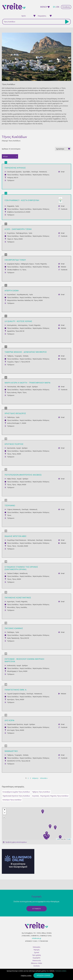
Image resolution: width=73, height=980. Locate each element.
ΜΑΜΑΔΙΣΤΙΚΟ (11, 751)
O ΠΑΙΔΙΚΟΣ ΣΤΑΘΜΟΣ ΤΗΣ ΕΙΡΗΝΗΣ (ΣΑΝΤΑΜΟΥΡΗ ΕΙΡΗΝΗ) (21, 568)
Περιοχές (36, 950)
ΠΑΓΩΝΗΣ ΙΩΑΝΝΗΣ (14, 628)
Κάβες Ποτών (12, 479)
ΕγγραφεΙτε (37, 909)
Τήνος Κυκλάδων (13, 175)
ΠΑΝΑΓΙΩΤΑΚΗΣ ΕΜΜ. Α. (16, 690)
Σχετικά (36, 952)
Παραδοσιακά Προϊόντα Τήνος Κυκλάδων (16, 796)
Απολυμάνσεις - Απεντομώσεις (17, 325)
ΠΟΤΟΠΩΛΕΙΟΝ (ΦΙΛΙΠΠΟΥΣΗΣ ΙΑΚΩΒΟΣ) (23, 475)
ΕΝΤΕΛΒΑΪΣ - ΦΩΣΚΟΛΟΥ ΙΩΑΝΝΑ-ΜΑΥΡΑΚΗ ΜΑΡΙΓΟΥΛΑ (24, 660)
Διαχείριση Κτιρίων (13, 264)
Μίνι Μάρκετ (21, 387)
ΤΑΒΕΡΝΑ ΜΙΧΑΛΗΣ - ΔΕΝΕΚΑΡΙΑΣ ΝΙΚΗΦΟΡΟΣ (26, 352)
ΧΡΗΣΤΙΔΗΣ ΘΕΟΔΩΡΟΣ (15, 413)
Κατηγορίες (36, 947)
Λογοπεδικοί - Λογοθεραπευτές (18, 294)
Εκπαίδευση (24, 573)
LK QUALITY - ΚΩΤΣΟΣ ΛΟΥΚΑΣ (18, 321)
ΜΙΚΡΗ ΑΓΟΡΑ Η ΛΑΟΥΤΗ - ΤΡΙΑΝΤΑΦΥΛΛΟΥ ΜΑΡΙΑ (27, 383)
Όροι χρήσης (37, 955)
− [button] (5, 813)
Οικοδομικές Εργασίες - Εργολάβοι (19, 172)
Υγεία (17, 206)
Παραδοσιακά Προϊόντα (15, 724)
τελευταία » (44, 778)
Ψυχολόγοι (11, 233)
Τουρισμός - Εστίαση (21, 356)
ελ (54, 7)
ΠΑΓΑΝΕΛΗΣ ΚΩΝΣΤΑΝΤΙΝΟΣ (18, 598)
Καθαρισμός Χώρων (27, 264)
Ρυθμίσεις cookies (26, 976)
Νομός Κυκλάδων (26, 175)
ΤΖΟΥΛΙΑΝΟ (10, 505)
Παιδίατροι (11, 632)
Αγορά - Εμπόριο (32, 387)
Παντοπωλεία (12, 387)
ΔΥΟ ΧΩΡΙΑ (9, 720)
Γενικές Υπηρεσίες (41, 264)
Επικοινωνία (37, 961)
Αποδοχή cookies (44, 975)
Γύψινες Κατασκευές (14, 509)
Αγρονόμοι (11, 601)
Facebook (64, 209)
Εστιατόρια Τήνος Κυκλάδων (12, 800)
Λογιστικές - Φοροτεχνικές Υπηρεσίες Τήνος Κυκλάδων (50, 796)
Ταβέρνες (10, 356)
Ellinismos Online (36, 963)
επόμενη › (35, 778)
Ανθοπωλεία (11, 665)
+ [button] (5, 810)
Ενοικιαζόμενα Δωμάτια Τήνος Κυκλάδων (16, 792)
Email (63, 172)
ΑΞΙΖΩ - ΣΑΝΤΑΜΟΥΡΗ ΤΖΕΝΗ (18, 229)
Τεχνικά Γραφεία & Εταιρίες (16, 694)
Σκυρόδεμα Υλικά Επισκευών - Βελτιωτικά (21, 540)
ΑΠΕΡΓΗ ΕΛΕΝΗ (12, 290)
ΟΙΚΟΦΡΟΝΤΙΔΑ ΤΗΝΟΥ (15, 260)
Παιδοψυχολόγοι (22, 233)
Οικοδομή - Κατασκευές (39, 172)
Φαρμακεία (11, 206)
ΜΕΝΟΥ (43, 7)
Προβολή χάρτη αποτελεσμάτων (16, 842)
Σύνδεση (66, 7)
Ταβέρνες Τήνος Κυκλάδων (41, 792)
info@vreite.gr (37, 938)
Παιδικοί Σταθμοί (13, 573)
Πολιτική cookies (61, 971)
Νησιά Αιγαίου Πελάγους (41, 175)
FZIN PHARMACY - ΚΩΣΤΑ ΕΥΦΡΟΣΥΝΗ (22, 200)
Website (63, 267)
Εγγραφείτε (36, 958)
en (58, 7)
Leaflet (58, 839)
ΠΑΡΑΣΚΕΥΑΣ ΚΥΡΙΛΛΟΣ (15, 168)
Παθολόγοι (11, 417)
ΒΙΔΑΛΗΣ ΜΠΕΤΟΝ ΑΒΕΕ (15, 536)
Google (69, 839)
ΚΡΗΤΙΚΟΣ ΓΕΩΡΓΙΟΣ (14, 444)
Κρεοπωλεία (11, 448)
